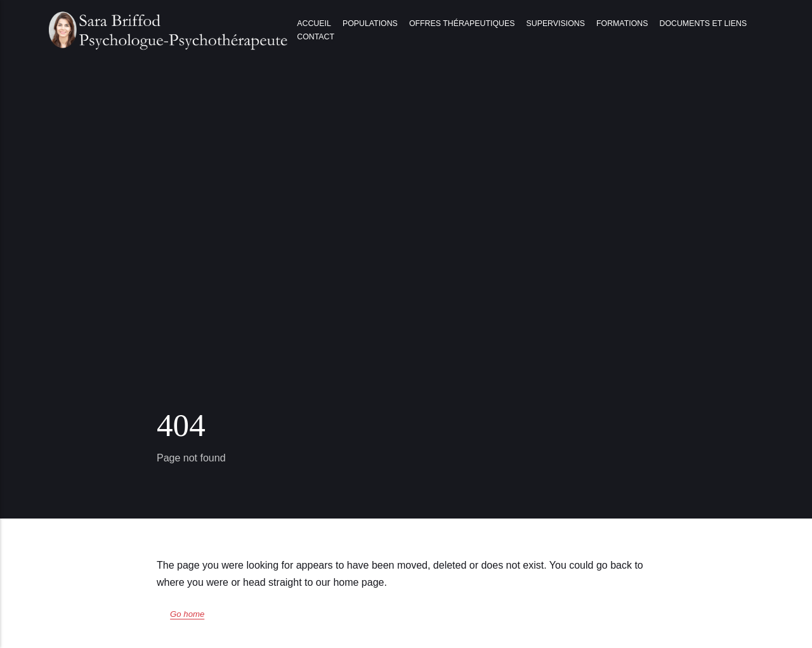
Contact (316, 37)
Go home (187, 614)
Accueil (314, 23)
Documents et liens (704, 23)
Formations (622, 23)
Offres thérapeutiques (462, 23)
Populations (370, 23)
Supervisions (556, 23)
